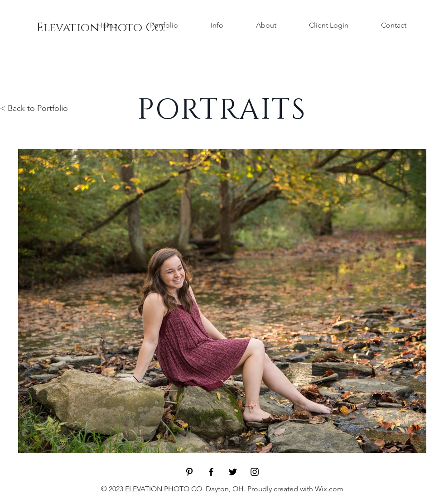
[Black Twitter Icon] (233, 472)
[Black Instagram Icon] (255, 472)
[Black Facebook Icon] (211, 472)
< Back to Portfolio (34, 108)
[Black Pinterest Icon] (189, 472)
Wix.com (329, 489)
